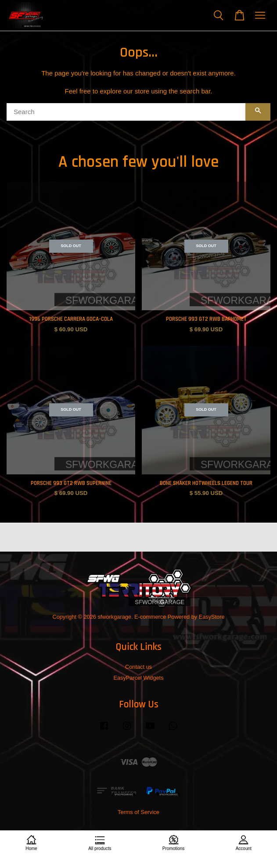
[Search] (126, 112)
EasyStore (212, 617)
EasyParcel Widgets (138, 678)
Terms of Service (138, 812)
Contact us (138, 667)
